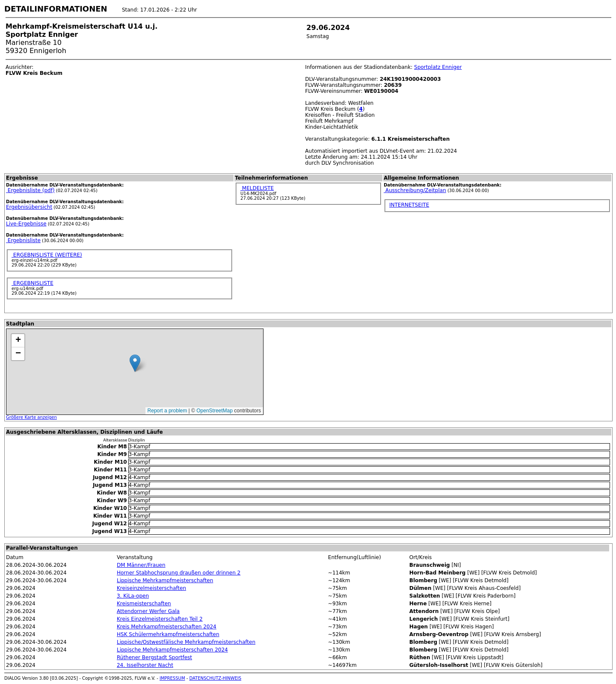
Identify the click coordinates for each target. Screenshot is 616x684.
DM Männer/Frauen (141, 565)
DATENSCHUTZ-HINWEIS (216, 678)
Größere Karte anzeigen (31, 417)
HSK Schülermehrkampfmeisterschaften (168, 634)
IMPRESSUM (172, 678)
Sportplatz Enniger (438, 67)
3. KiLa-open (133, 596)
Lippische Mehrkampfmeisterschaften (165, 580)
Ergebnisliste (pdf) (30, 190)
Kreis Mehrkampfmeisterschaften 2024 (167, 627)
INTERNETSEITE (409, 205)
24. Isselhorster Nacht (145, 665)
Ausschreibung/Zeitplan (415, 190)
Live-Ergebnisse (26, 224)
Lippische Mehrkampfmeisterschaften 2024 (172, 650)
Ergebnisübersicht (29, 207)
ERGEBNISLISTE (33, 283)
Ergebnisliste (23, 240)
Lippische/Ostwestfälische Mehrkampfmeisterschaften (186, 642)
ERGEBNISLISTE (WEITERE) (47, 255)
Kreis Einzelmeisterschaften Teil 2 (160, 619)
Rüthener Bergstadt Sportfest (154, 657)
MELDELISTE (257, 188)
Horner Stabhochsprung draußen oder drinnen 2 (179, 573)
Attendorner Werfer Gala (148, 611)
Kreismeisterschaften (144, 604)
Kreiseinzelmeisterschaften (151, 588)
